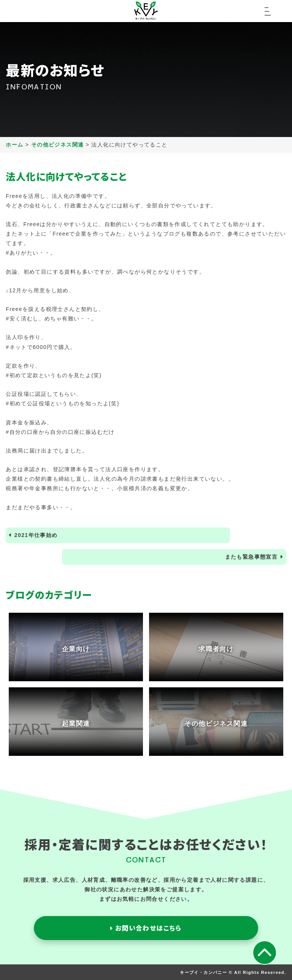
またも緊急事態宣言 (252, 557)
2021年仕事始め (36, 535)
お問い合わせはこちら (146, 928)
